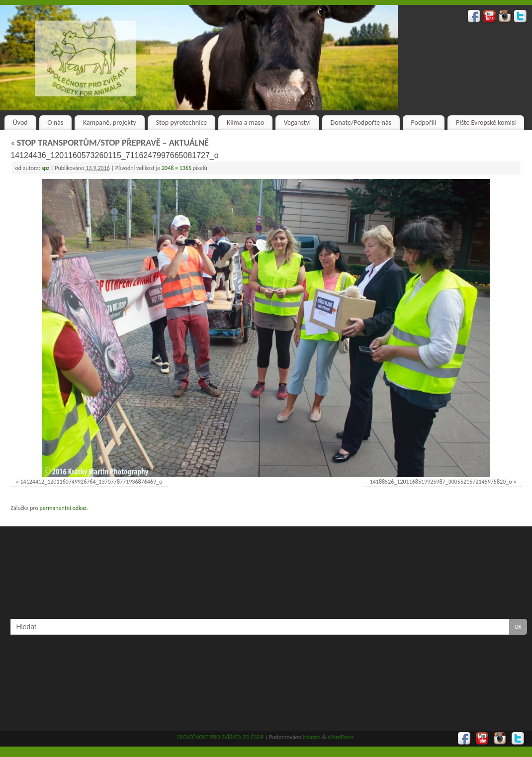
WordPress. (341, 737)
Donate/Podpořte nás (361, 123)
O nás (55, 123)
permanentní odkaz (63, 508)
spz (46, 168)
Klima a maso (245, 123)
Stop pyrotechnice (182, 123)
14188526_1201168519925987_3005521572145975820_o (441, 482)
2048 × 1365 (177, 168)
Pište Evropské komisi (486, 123)
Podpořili (424, 123)
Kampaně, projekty (110, 123)
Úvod (20, 123)
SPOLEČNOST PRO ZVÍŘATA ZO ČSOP (221, 737)
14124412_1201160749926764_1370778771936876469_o (91, 482)
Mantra (312, 737)
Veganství (297, 123)
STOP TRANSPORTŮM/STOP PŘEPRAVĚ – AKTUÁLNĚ (109, 143)
